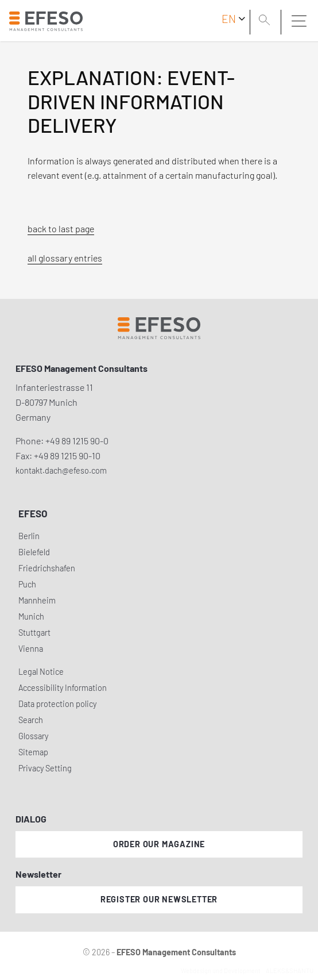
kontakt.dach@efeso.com (61, 470)
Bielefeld (34, 552)
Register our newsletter (159, 899)
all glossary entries (65, 258)
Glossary (33, 736)
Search (31, 720)
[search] (266, 21)
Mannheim (37, 600)
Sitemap (33, 752)
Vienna (31, 649)
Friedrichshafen (47, 568)
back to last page (61, 228)
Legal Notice (41, 672)
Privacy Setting (45, 768)
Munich (31, 616)
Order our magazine (159, 844)
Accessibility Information (63, 688)
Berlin (29, 536)
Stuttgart (34, 633)
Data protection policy (57, 704)
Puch (27, 584)
